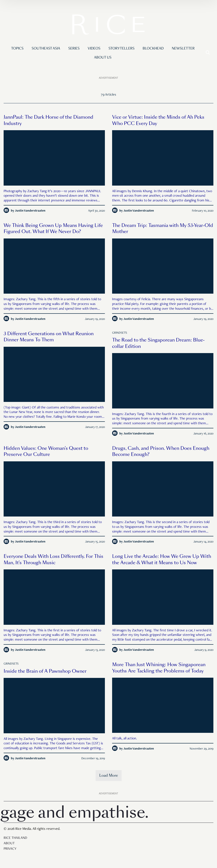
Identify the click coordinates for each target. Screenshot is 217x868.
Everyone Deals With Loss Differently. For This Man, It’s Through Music (53, 559)
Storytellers (121, 49)
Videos (94, 49)
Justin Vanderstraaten (30, 211)
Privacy (10, 849)
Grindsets (120, 333)
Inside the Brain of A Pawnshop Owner (45, 671)
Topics (17, 49)
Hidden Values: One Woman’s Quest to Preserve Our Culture (46, 451)
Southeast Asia (46, 49)
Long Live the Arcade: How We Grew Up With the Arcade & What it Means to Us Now (162, 559)
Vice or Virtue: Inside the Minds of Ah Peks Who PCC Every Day (158, 120)
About (9, 844)
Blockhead (153, 49)
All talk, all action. (125, 739)
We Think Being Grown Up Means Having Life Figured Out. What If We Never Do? (53, 229)
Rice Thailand (15, 838)
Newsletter (183, 49)
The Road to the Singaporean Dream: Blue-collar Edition (158, 343)
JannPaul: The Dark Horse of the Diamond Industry (48, 120)
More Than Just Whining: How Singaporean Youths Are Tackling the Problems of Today (159, 668)
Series (74, 49)
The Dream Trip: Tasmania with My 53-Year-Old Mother (163, 229)
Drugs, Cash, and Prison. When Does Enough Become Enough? (161, 451)
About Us (103, 58)
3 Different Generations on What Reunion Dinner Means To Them (49, 337)
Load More (109, 775)
